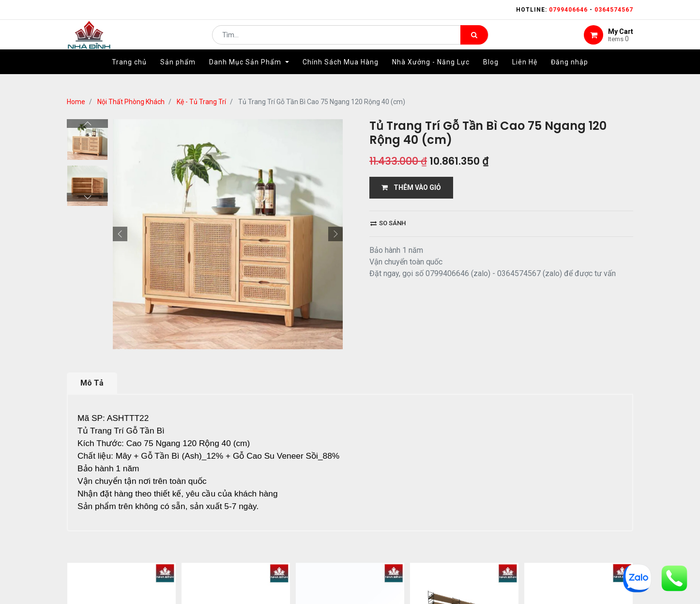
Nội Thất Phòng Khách (131, 102)
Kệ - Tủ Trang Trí (201, 102)
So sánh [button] (388, 223)
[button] (120, 234)
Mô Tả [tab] (92, 383)
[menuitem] (129, 76)
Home (76, 102)
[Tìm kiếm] (474, 42)
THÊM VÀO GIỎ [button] (411, 187)
